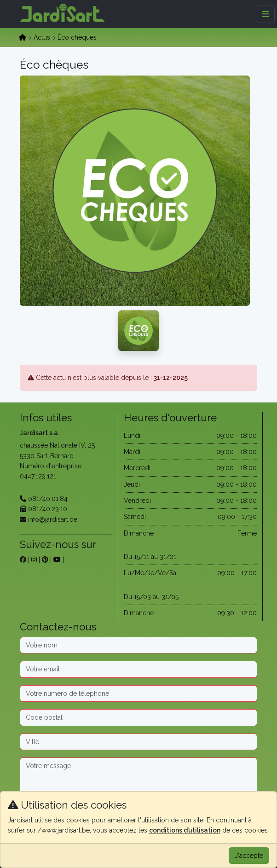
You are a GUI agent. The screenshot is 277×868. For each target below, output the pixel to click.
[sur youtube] (57, 559)
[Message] (138, 786)
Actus (42, 37)
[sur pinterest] (45, 559)
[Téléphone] (138, 693)
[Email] (138, 669)
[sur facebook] (23, 559)
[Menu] (265, 14)
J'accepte (249, 856)
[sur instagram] (34, 559)
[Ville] (138, 742)
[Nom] (138, 645)
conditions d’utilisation (185, 830)
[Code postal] (138, 717)
